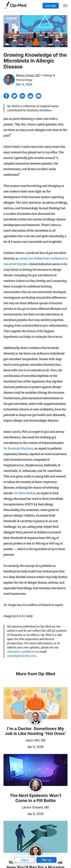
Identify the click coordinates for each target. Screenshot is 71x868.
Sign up (46, 860)
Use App (51, 6)
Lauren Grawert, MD (35, 807)
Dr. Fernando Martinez (18, 448)
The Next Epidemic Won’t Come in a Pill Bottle (36, 798)
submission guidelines (21, 652)
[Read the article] (35, 703)
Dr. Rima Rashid (25, 493)
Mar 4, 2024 (24, 84)
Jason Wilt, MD (36, 740)
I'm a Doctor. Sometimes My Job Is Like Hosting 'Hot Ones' (35, 731)
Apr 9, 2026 (24, 746)
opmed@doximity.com (22, 656)
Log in (25, 860)
